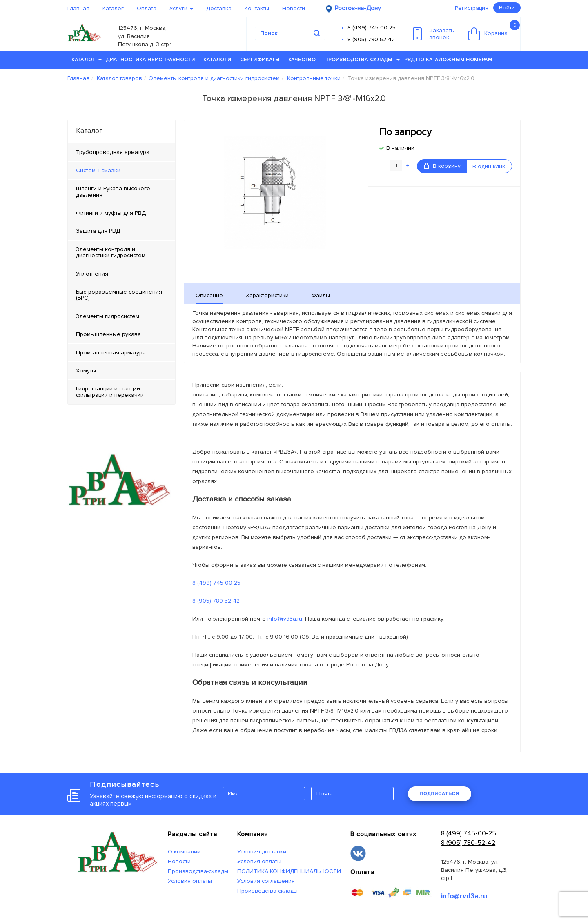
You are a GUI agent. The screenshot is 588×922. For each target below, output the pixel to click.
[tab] (121, 171)
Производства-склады (362, 60)
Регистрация (472, 8)
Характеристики (267, 295)
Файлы (321, 295)
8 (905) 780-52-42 (371, 39)
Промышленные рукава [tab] (108, 334)
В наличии (400, 148)
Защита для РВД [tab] (98, 231)
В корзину (442, 166)
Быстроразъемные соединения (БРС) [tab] (119, 295)
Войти (507, 8)
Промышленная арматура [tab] (111, 353)
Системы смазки (98, 170)
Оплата (147, 8)
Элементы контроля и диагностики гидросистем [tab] (111, 252)
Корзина (494, 30)
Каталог (113, 8)
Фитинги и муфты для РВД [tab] (111, 213)
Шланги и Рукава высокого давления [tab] (113, 192)
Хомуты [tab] (86, 371)
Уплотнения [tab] (92, 274)
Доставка (219, 8)
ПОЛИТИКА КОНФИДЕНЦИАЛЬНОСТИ (289, 871)
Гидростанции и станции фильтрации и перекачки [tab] (110, 392)
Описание (209, 295)
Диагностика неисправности (151, 60)
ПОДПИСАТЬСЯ (439, 793)
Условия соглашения (266, 881)
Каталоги (217, 60)
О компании (184, 852)
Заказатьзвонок (433, 34)
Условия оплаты (190, 881)
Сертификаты (260, 60)
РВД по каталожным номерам (448, 60)
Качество (302, 60)
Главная (78, 8)
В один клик (489, 166)
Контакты (257, 8)
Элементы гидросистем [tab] (108, 316)
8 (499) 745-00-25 (372, 28)
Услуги (181, 8)
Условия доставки (262, 852)
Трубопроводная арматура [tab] (113, 152)
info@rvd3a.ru (285, 619)
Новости (294, 8)
